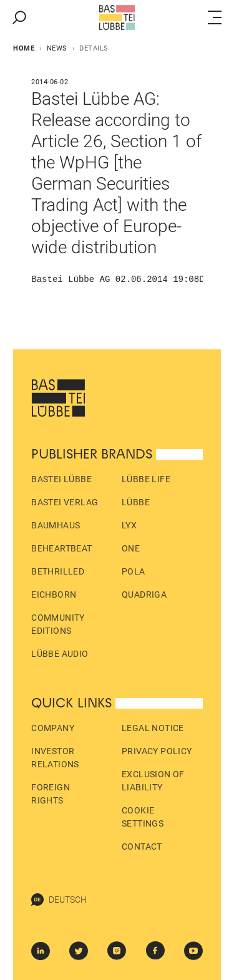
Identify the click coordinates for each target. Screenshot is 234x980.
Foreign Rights (51, 794)
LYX (129, 525)
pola (134, 571)
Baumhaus (56, 525)
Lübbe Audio (60, 654)
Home (24, 48)
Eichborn (54, 594)
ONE (131, 548)
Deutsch (59, 900)
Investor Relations (55, 758)
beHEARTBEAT (61, 548)
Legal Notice (153, 728)
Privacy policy (157, 751)
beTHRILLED (58, 571)
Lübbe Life (146, 479)
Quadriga (144, 594)
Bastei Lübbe (61, 479)
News (57, 48)
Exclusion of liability (153, 781)
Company (53, 728)
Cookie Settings (143, 817)
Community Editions (58, 624)
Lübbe (136, 502)
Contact (142, 847)
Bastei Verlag (65, 502)
